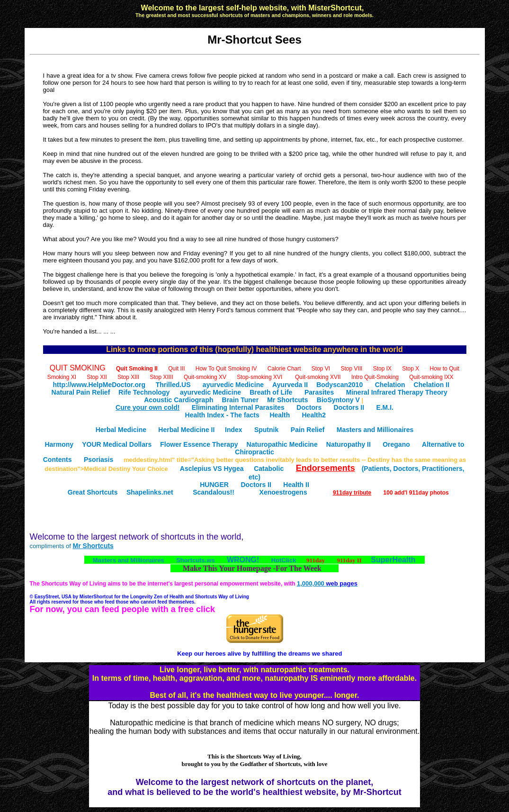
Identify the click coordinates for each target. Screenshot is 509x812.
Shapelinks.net (150, 492)
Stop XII (97, 377)
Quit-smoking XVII (318, 377)
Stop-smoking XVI (259, 377)
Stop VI (321, 369)
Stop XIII (128, 377)
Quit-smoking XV (205, 377)
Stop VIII (351, 369)
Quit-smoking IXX (431, 377)
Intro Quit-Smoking (375, 377)
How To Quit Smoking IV (226, 369)
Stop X (411, 369)
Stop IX (382, 369)
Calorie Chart (284, 369)
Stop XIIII (161, 377)
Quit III (176, 369)
